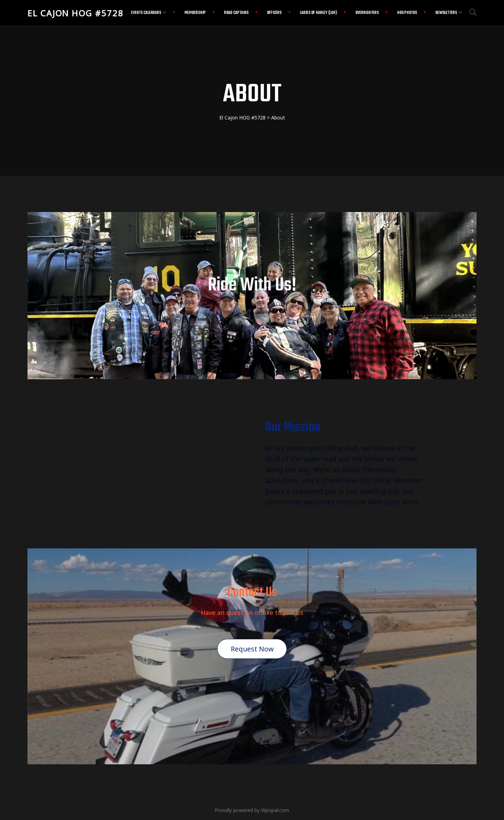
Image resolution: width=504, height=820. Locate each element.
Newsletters (449, 13)
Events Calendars (149, 13)
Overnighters (367, 13)
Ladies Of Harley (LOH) (318, 13)
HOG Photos (407, 13)
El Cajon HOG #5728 (76, 13)
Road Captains (236, 13)
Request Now (252, 649)
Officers (274, 13)
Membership (195, 13)
